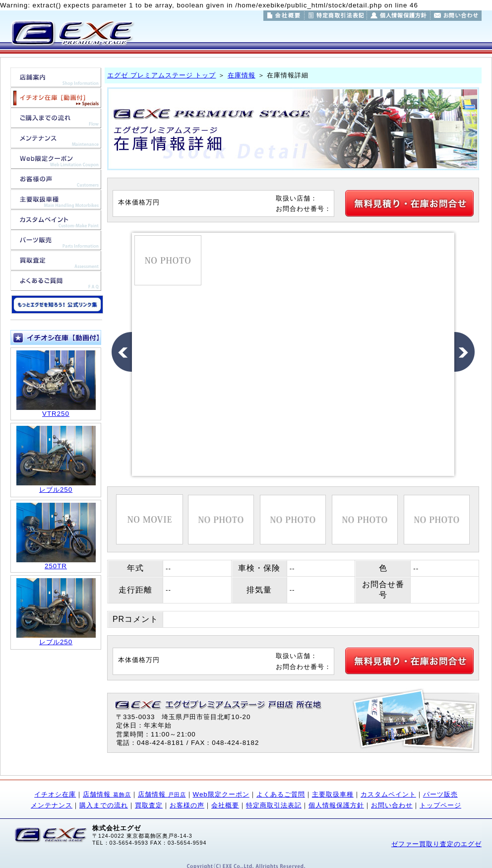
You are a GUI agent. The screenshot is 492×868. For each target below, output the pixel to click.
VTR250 (56, 414)
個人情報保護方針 (336, 805)
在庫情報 (242, 75)
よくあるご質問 (281, 794)
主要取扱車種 (333, 794)
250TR (56, 566)
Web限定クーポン (221, 794)
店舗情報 (107, 794)
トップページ (440, 805)
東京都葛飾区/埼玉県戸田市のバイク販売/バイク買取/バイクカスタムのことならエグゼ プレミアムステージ (72, 33)
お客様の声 (187, 805)
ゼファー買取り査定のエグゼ (436, 844)
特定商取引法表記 (274, 805)
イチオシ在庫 (55, 794)
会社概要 (225, 805)
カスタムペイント (388, 794)
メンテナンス (52, 805)
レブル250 (56, 490)
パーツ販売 (440, 794)
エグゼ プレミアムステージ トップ (161, 75)
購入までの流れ (104, 805)
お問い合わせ (392, 805)
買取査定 (149, 805)
